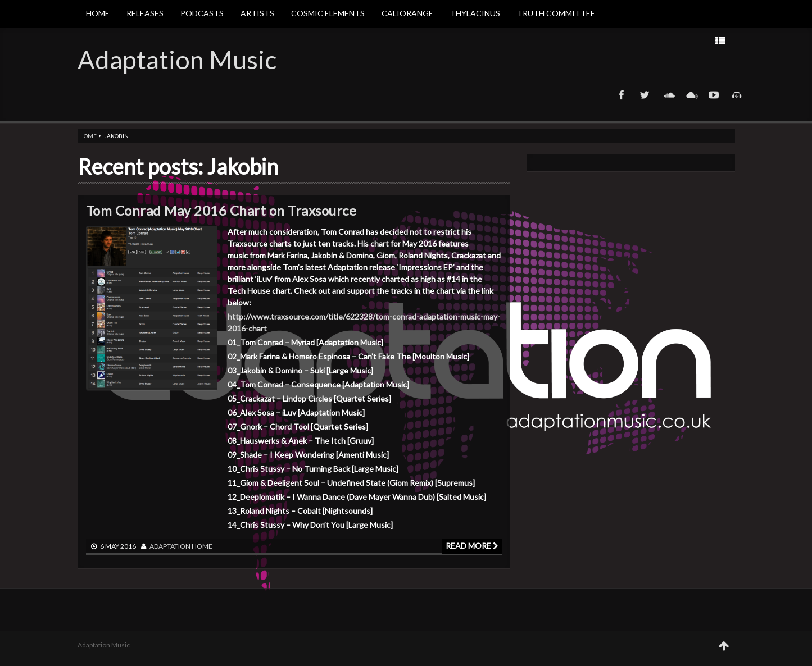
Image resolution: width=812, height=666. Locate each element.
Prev (619, 40)
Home (98, 13)
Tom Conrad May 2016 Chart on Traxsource (221, 210)
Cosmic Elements (328, 13)
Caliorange (407, 13)
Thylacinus (475, 13)
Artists (257, 13)
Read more (472, 546)
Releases (145, 13)
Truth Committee (556, 13)
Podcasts (202, 13)
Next (583, 40)
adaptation (170, 546)
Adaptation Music (177, 60)
